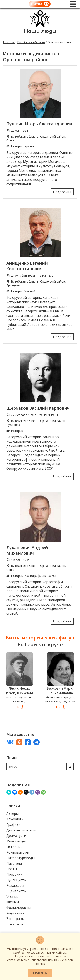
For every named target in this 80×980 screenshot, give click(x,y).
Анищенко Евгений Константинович (27, 266)
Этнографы (15, 919)
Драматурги (16, 836)
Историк (17, 146)
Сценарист (49, 576)
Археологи (15, 819)
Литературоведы (20, 858)
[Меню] (73, 4)
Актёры (12, 814)
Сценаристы (16, 891)
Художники (15, 913)
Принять (40, 973)
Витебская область (31, 42)
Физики (13, 902)
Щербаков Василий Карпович (38, 408)
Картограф (32, 576)
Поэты (12, 869)
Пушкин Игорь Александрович (39, 124)
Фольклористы (19, 908)
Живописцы (16, 841)
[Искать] (70, 767)
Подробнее (62, 192)
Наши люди (40, 31)
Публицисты (16, 880)
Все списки (15, 924)
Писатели (14, 863)
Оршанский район (53, 136)
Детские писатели (21, 830)
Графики (13, 825)
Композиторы (18, 852)
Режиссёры (15, 885)
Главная (9, 42)
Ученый (30, 291)
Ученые (12, 897)
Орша (10, 140)
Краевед (30, 146)
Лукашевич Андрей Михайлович (27, 550)
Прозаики (14, 874)
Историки (14, 847)
